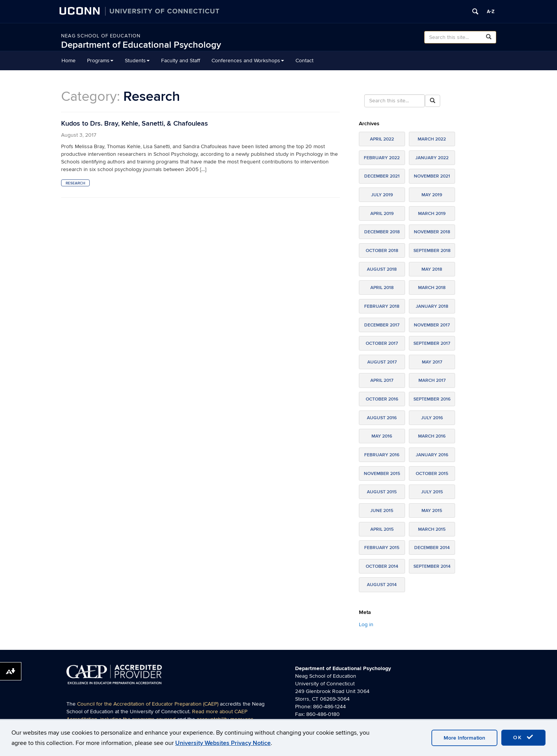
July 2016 (432, 418)
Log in (366, 624)
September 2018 (432, 251)
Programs (100, 61)
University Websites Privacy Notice (223, 743)
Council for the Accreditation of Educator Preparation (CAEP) (148, 704)
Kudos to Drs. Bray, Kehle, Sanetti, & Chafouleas (135, 124)
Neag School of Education (101, 36)
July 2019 (382, 195)
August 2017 (382, 362)
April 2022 (382, 139)
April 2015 (382, 529)
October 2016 (382, 399)
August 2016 (382, 418)
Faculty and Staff (181, 61)
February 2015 (382, 548)
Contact (304, 61)
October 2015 (432, 474)
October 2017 (382, 343)
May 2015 (432, 511)
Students (137, 61)
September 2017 (432, 343)
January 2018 (432, 306)
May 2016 (382, 436)
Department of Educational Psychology (141, 45)
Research (75, 183)
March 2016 (432, 436)
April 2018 (382, 288)
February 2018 (382, 306)
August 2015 (382, 492)
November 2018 (432, 232)
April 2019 (382, 214)
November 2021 (432, 176)
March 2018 (432, 288)
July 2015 (432, 492)
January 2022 (432, 158)
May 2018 (432, 269)
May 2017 (432, 362)
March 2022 (432, 139)
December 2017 (382, 325)
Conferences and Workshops (248, 61)
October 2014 (382, 566)
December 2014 (432, 548)
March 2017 (432, 380)
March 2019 (432, 214)
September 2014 (432, 566)
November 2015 (382, 474)
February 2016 (382, 455)
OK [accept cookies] (523, 737)
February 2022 (382, 158)
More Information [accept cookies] (464, 738)
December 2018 (382, 232)
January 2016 (432, 455)
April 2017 (382, 380)
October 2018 (382, 251)
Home (69, 61)
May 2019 (432, 195)
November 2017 (432, 325)
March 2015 (432, 529)
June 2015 (382, 511)
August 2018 (382, 269)
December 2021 (382, 176)
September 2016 (432, 399)
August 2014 (382, 585)
